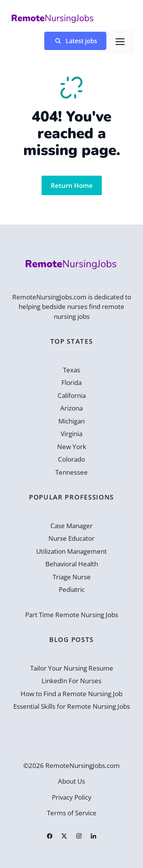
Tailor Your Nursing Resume (72, 668)
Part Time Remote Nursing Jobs (72, 615)
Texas (71, 370)
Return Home (72, 185)
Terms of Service (72, 813)
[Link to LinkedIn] (93, 836)
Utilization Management (71, 551)
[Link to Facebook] (50, 836)
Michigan (71, 421)
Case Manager (71, 526)
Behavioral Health (72, 564)
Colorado (71, 459)
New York (72, 447)
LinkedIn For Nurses (71, 681)
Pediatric (72, 589)
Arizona (71, 408)
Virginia (71, 434)
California (72, 395)
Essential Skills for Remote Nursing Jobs (72, 706)
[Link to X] (64, 836)
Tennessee (71, 472)
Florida (71, 382)
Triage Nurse (72, 577)
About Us (71, 781)
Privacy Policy (72, 797)
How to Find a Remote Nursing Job (71, 694)
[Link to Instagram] (79, 836)
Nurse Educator (71, 538)
